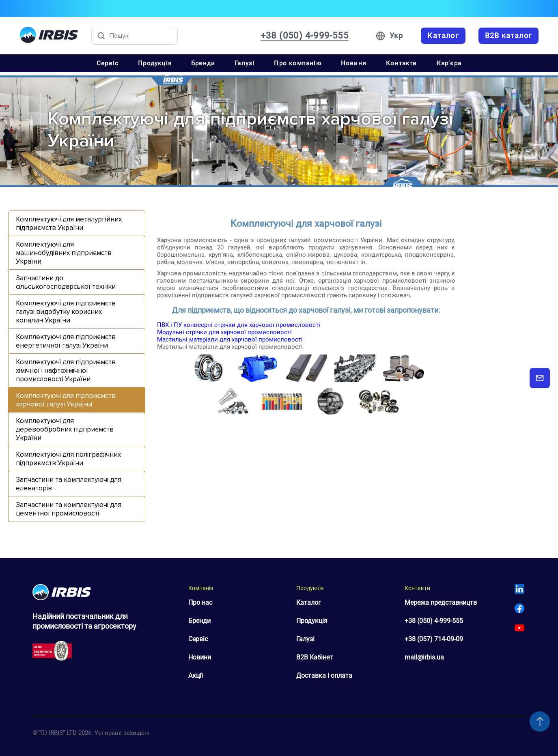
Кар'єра (449, 63)
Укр (396, 35)
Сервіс (108, 63)
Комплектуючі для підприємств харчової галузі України (66, 400)
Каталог (309, 602)
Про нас (200, 602)
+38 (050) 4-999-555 (434, 621)
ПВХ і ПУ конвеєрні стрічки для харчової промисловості (239, 325)
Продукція (155, 63)
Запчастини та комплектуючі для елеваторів (69, 484)
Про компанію (297, 63)
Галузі (245, 63)
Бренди (203, 63)
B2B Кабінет (315, 657)
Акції (196, 675)
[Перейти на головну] (49, 36)
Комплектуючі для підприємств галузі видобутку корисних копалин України (66, 312)
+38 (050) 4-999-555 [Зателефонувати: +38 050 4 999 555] (305, 36)
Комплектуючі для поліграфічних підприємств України (68, 459)
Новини (354, 63)
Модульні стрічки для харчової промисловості (224, 332)
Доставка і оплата (324, 675)
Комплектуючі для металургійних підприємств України (69, 223)
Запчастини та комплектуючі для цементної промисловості (69, 509)
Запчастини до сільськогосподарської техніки (66, 282)
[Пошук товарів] (135, 36)
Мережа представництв (441, 602)
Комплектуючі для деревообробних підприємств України (65, 429)
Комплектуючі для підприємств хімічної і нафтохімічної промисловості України (66, 370)
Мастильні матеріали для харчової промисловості (230, 339)
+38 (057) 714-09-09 (434, 639)
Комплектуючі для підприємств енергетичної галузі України (66, 341)
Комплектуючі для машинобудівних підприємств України (64, 253)
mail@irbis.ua (424, 657)
